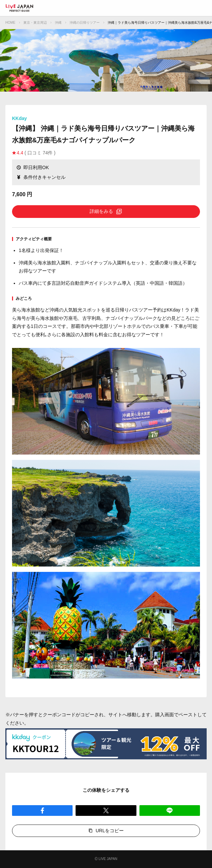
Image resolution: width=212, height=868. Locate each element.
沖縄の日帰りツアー (85, 23)
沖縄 (58, 23)
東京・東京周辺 (35, 23)
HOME (10, 23)
